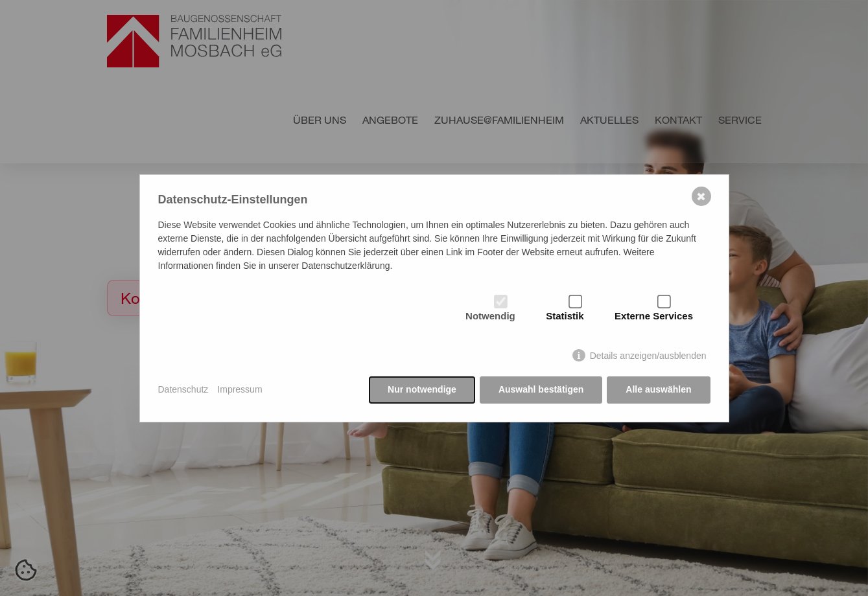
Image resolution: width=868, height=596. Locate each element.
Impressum (240, 389)
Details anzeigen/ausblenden (648, 356)
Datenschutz (183, 389)
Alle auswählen (658, 389)
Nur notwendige (422, 389)
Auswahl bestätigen (541, 389)
